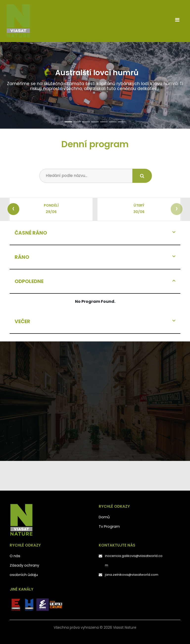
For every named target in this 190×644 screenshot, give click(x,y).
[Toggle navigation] (177, 21)
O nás (15, 556)
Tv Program (109, 526)
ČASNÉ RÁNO (31, 233)
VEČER (22, 321)
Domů (104, 517)
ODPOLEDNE (29, 281)
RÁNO (22, 257)
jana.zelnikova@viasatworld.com (132, 575)
